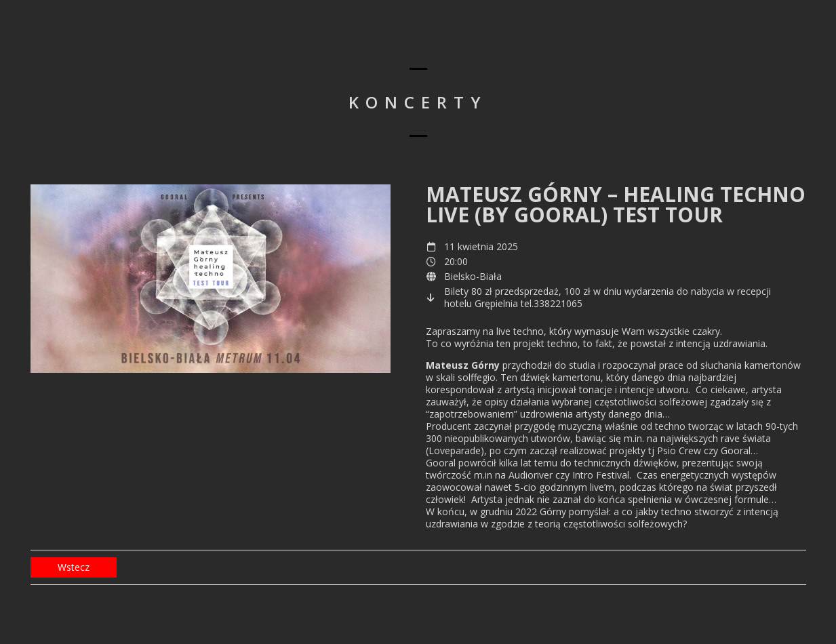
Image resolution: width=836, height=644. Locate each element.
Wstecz (74, 567)
